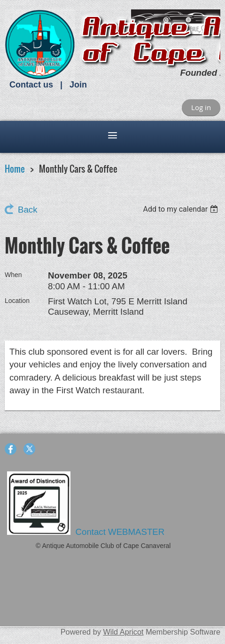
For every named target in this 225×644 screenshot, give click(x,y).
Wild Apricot (123, 632)
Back (27, 210)
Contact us (31, 85)
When (13, 275)
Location (17, 301)
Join (78, 85)
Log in (201, 107)
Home (15, 169)
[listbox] (182, 209)
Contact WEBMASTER (121, 532)
